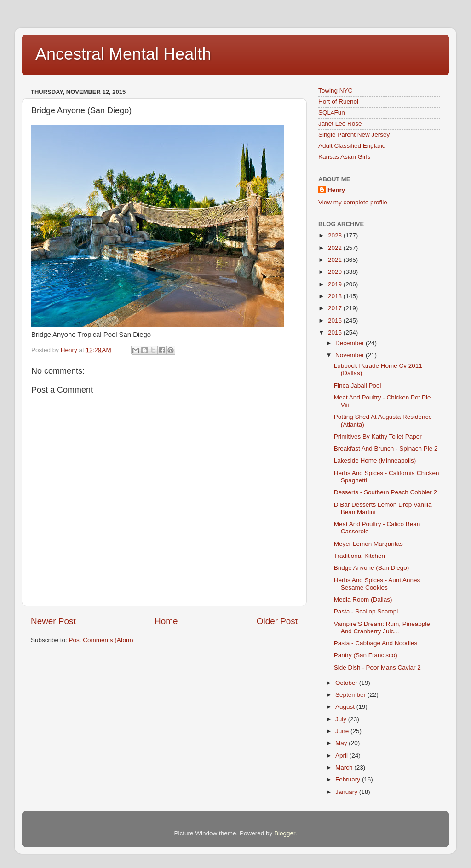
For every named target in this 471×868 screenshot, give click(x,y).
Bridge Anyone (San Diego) (372, 568)
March (345, 767)
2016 (336, 321)
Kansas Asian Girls (344, 157)
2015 (336, 333)
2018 (336, 296)
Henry (336, 190)
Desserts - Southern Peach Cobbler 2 (385, 492)
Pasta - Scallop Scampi (366, 611)
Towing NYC (335, 90)
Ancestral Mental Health (123, 54)
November (350, 355)
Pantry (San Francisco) (366, 655)
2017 (336, 308)
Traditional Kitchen (359, 556)
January (347, 792)
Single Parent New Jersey (354, 135)
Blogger (285, 833)
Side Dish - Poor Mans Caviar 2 (377, 668)
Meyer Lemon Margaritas (368, 544)
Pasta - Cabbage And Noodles (376, 643)
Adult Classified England (352, 146)
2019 (336, 284)
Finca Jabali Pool (358, 385)
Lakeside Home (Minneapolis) (375, 460)
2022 (336, 248)
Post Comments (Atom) (101, 640)
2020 (336, 272)
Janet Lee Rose (340, 124)
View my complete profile (353, 202)
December (350, 343)
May (342, 743)
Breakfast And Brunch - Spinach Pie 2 (386, 448)
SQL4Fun (332, 113)
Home (166, 621)
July (342, 719)
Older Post (277, 621)
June (343, 731)
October (347, 683)
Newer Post (53, 621)
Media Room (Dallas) (363, 599)
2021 (336, 260)
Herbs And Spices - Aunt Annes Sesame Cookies (377, 584)
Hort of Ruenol (338, 101)
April (342, 755)
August (346, 707)
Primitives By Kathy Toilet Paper (378, 437)
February (349, 779)
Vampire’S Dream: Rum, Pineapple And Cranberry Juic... (382, 628)
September (351, 695)
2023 (336, 235)
